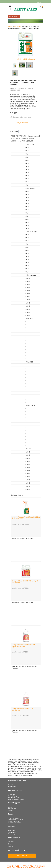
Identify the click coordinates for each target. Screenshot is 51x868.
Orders (10, 797)
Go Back (15, 16)
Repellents (17, 27)
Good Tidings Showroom (15, 809)
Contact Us (11, 784)
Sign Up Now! (22, 845)
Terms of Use (13, 856)
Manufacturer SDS (13, 787)
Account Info (11, 798)
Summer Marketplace (14, 812)
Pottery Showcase (13, 811)
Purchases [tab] (14, 123)
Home (10, 27)
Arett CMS (11, 820)
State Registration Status (15, 789)
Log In (40, 2)
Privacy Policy (12, 786)
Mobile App (11, 823)
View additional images (27, 60)
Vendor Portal (36, 857)
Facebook (11, 831)
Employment (11, 776)
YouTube (10, 834)
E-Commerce (12, 822)
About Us (10, 775)
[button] (25, 130)
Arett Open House (13, 808)
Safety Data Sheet (21, 114)
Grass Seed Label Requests (26, 857)
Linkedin (10, 836)
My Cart (10, 800)
